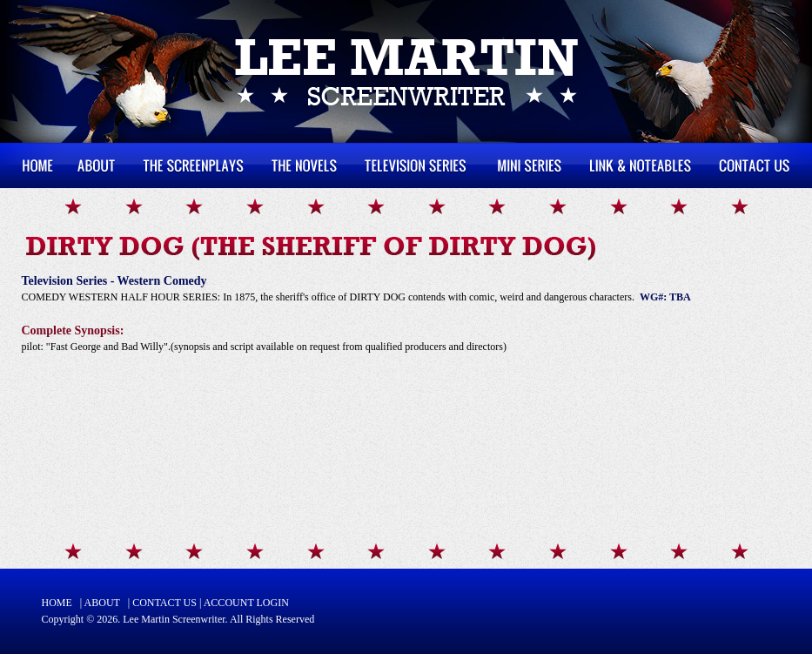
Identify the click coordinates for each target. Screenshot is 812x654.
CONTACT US (164, 603)
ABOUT (102, 603)
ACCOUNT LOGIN (246, 603)
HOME (57, 603)
